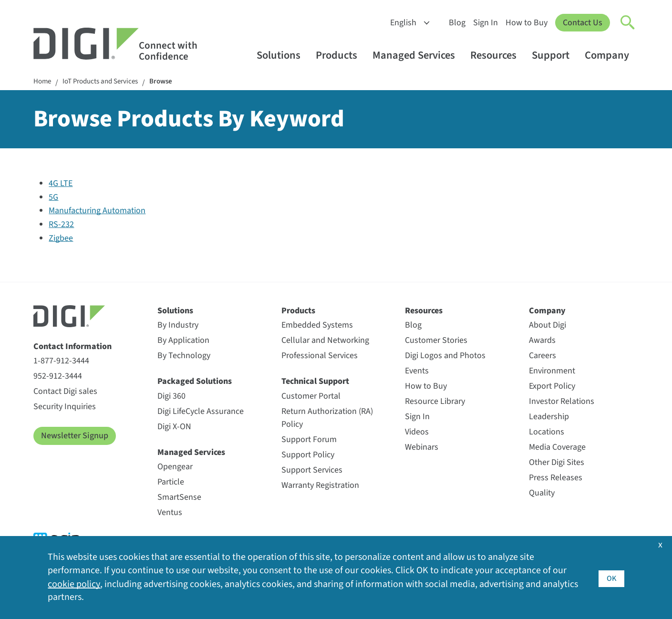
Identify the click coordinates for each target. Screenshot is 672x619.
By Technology (184, 356)
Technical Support (315, 382)
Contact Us (583, 23)
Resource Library (435, 402)
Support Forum (309, 440)
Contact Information (72, 347)
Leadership (549, 418)
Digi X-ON (174, 428)
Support (555, 56)
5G (53, 198)
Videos (417, 433)
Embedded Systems (317, 326)
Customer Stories (436, 341)
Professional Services (320, 356)
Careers (543, 356)
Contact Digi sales (65, 392)
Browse (170, 82)
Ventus (170, 513)
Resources (498, 56)
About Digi (548, 326)
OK (611, 577)
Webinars (422, 448)
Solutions (283, 56)
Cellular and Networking (325, 341)
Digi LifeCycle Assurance (201, 412)
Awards (542, 341)
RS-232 (61, 225)
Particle (171, 483)
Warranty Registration (320, 486)
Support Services (312, 471)
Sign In (486, 23)
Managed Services (418, 56)
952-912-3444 (58, 377)
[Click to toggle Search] (628, 23)
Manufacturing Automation (97, 211)
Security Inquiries (65, 408)
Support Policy (308, 456)
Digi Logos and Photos (445, 356)
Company (611, 56)
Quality (542, 494)
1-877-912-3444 (61, 362)
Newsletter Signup (75, 437)
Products (341, 56)
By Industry (178, 326)
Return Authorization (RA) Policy (327, 419)
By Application (183, 341)
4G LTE (61, 184)
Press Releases (556, 479)
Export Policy (552, 387)
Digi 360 (171, 397)
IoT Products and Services (105, 82)
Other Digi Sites (557, 463)
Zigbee (61, 239)
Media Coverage (557, 448)
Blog (457, 23)
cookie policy (74, 584)
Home (43, 82)
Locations (547, 433)
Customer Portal (311, 397)
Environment (552, 372)
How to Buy (527, 23)
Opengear (175, 468)
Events (417, 372)
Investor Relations (562, 402)
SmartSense (179, 498)
